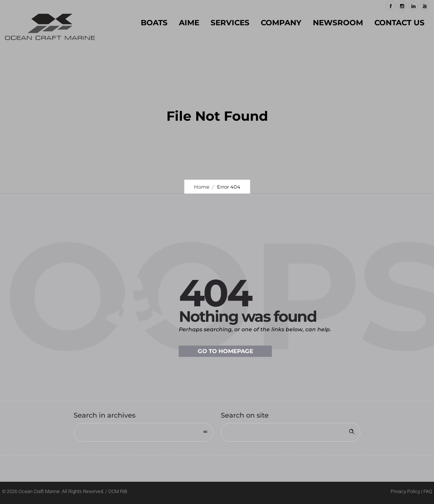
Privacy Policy (405, 491)
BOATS (154, 23)
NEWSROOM (338, 23)
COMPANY (281, 23)
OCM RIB (118, 491)
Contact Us (399, 23)
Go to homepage (225, 351)
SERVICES (230, 23)
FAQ (428, 491)
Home (202, 187)
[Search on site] (291, 432)
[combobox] (143, 432)
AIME (189, 23)
